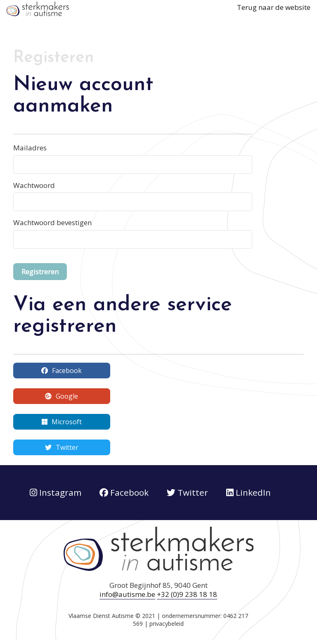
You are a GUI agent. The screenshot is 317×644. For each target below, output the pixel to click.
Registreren (40, 272)
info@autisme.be (127, 594)
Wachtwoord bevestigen (52, 222)
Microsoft (62, 422)
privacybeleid (167, 624)
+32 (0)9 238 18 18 (187, 594)
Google (62, 396)
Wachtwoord (34, 185)
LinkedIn (248, 492)
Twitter (62, 447)
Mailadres (30, 148)
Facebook (62, 371)
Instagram (56, 492)
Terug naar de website (274, 7)
